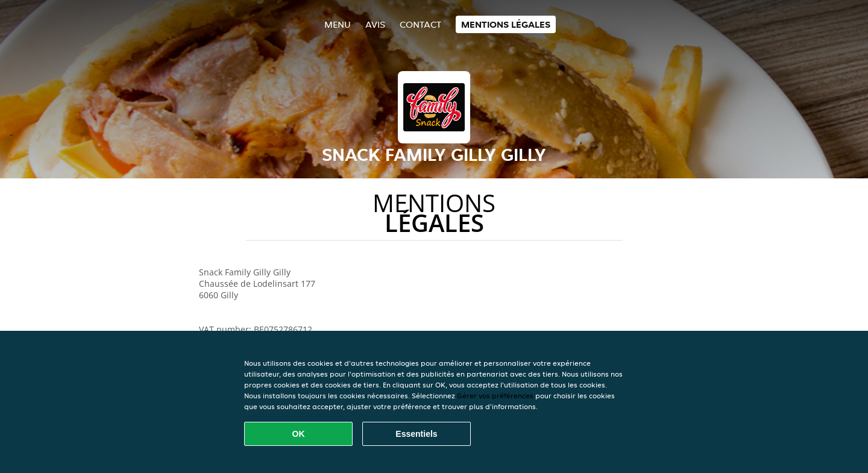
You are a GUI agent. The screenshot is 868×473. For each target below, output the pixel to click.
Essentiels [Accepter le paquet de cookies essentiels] (416, 434)
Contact (420, 24)
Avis (375, 24)
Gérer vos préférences (495, 396)
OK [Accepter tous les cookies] (299, 434)
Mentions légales (506, 24)
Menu (338, 24)
